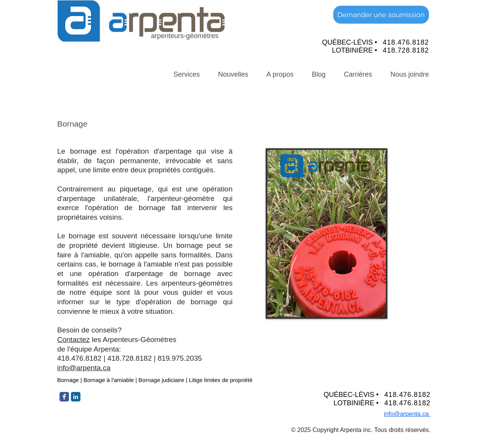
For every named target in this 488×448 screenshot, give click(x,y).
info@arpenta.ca (84, 368)
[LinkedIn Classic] (76, 397)
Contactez (74, 340)
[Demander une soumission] (381, 15)
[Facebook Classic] (64, 397)
